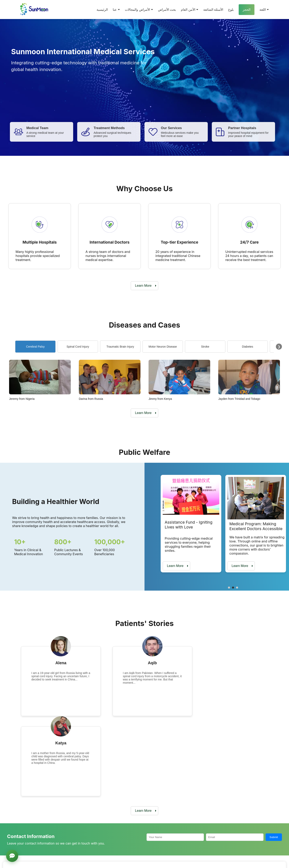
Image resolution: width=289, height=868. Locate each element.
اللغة (264, 10)
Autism (194, 839)
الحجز (247, 10)
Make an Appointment (195, 795)
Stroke (205, 347)
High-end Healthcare (203, 851)
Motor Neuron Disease (163, 347)
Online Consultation (250, 795)
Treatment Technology (108, 845)
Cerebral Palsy (35, 347)
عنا (116, 10)
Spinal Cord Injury (78, 347)
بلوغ (231, 10)
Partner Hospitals (104, 833)
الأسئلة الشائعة (213, 10)
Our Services (102, 851)
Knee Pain (196, 845)
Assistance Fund (248, 833)
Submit (274, 757)
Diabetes (247, 347)
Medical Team (102, 839)
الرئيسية (102, 10)
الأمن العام (189, 10)
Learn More (143, 286)
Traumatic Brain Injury (120, 347)
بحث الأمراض (167, 10)
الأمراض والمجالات (139, 10)
